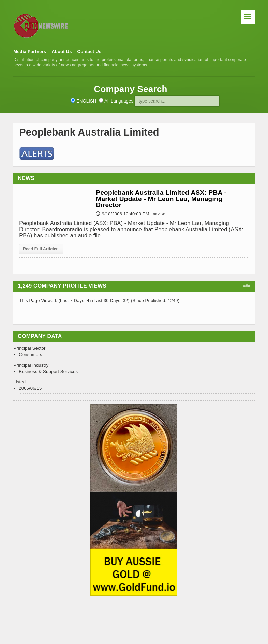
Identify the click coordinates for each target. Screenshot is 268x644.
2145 (162, 214)
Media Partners (30, 52)
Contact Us (90, 52)
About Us (62, 52)
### (247, 286)
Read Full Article (41, 249)
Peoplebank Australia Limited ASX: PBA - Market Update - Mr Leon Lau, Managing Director (161, 199)
